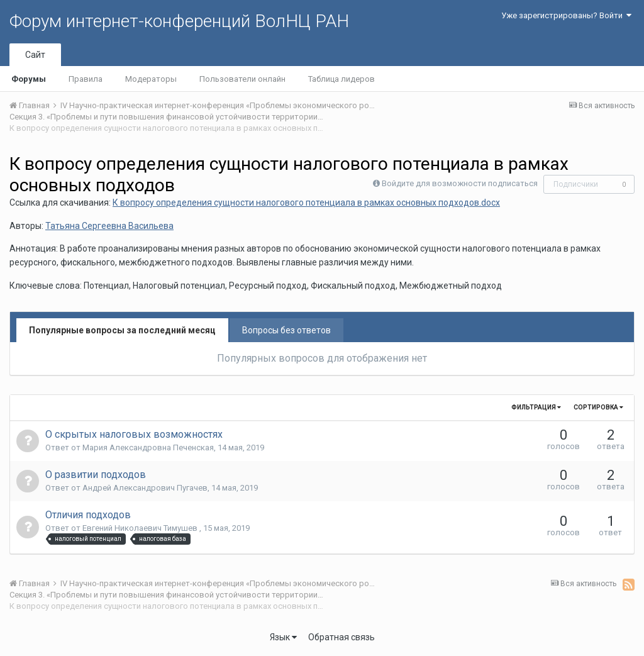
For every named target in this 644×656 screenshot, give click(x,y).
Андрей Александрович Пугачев (145, 488)
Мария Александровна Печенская (148, 448)
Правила (86, 79)
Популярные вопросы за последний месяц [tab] (122, 330)
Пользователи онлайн (242, 79)
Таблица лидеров (341, 79)
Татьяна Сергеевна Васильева (109, 226)
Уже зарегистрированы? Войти (566, 15)
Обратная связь (341, 637)
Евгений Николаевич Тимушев (141, 528)
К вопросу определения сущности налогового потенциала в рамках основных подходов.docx (306, 203)
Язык (283, 637)
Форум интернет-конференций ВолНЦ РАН (179, 21)
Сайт (35, 55)
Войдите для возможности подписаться (460, 183)
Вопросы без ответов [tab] (286, 330)
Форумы (29, 79)
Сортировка (598, 407)
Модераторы (151, 79)
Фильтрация (536, 407)
